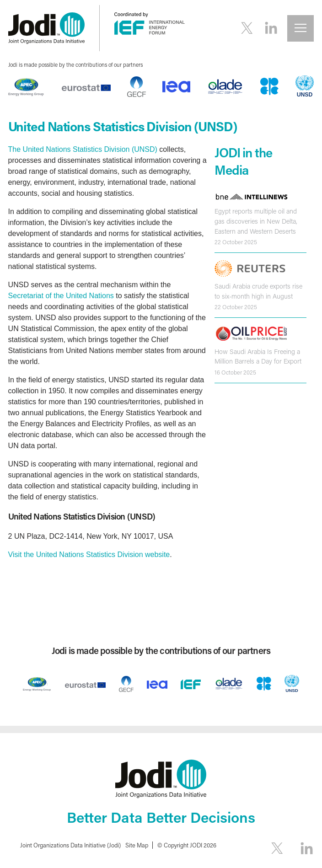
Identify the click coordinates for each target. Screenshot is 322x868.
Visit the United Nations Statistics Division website (89, 555)
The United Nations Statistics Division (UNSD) (83, 149)
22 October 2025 (236, 242)
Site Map (137, 845)
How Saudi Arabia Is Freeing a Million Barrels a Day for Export (258, 356)
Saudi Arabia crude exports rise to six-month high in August (258, 291)
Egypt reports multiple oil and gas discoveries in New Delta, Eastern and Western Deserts (256, 221)
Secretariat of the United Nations (61, 296)
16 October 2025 (235, 372)
